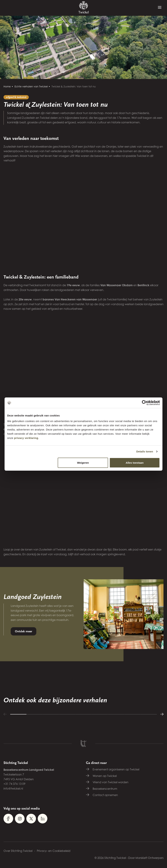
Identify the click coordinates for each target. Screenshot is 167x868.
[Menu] (160, 8)
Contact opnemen (105, 795)
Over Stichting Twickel (18, 851)
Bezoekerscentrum (105, 789)
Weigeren (83, 463)
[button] (5, 714)
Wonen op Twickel (105, 776)
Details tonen (145, 451)
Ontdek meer (24, 631)
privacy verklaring (26, 438)
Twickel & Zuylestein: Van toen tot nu (74, 86)
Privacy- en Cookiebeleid (54, 851)
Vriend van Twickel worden (111, 782)
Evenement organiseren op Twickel (116, 769)
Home (7, 86)
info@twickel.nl (13, 789)
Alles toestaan (135, 463)
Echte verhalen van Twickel (31, 86)
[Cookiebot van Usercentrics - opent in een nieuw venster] (144, 403)
